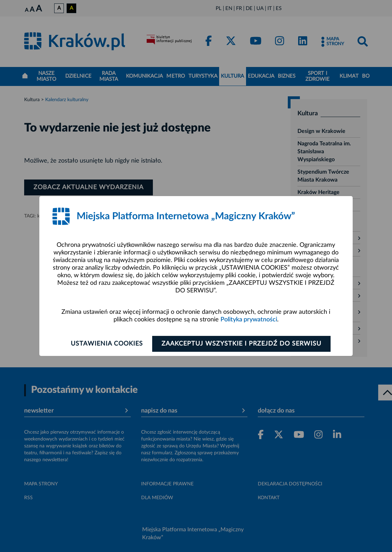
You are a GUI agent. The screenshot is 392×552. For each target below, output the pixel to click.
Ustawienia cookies (107, 344)
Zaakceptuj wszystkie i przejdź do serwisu (241, 344)
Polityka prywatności (249, 320)
